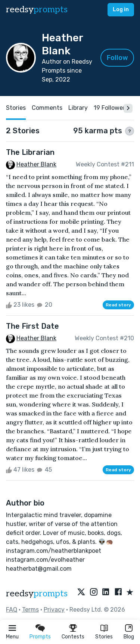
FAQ (12, 610)
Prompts (40, 637)
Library (78, 108)
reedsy (37, 594)
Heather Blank (36, 164)
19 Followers (111, 108)
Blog (129, 637)
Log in (121, 9)
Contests (73, 637)
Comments (47, 108)
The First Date (32, 326)
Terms (30, 610)
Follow (117, 58)
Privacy (54, 610)
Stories (104, 637)
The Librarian (30, 152)
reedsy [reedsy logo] (37, 9)
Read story (118, 305)
